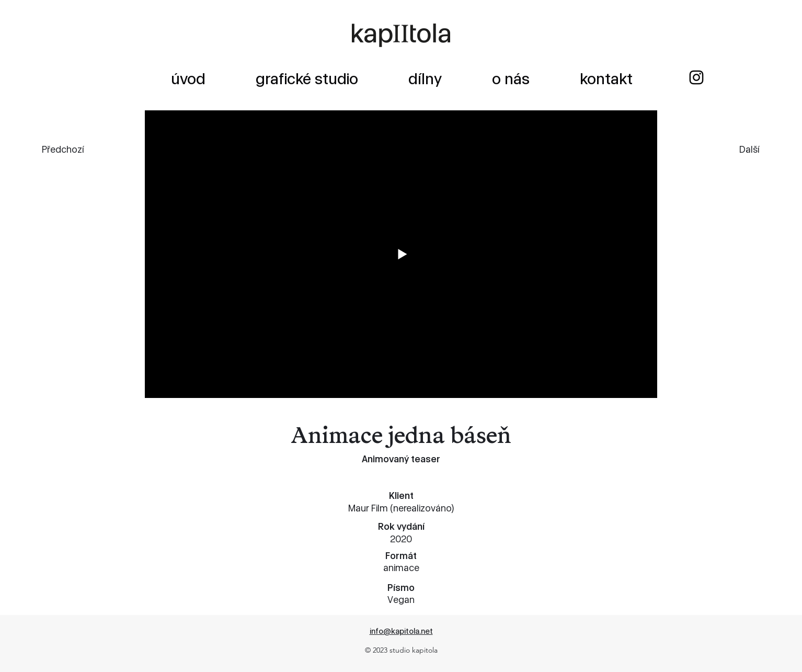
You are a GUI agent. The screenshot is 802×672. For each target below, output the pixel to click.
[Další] (725, 149)
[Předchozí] (79, 149)
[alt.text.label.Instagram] (696, 77)
